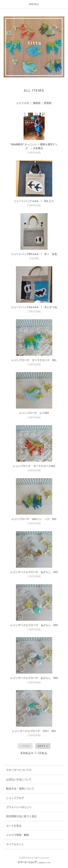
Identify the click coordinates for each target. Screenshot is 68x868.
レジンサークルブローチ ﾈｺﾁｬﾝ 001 (34, 731)
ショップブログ (15, 798)
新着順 (48, 103)
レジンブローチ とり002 (34, 413)
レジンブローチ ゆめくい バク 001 (34, 519)
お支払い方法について (19, 779)
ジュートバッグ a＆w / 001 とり (34, 201)
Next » (43, 746)
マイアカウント (15, 844)
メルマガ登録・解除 (18, 835)
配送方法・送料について (20, 789)
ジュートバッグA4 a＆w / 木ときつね (35, 307)
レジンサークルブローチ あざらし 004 (34, 678)
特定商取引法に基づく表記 (21, 816)
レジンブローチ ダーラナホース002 (34, 466)
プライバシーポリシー (19, 807)
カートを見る (14, 826)
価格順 (37, 103)
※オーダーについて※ (19, 770)
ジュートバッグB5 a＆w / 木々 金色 (34, 254)
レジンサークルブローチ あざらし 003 (34, 625)
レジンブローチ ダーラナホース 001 (34, 360)
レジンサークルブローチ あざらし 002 (34, 572)
